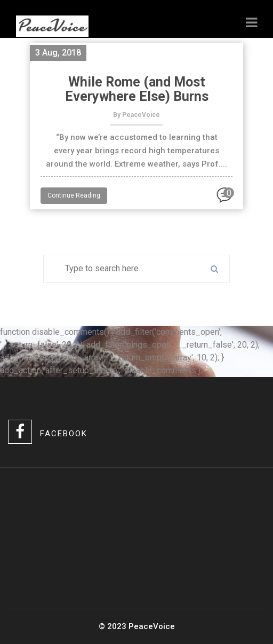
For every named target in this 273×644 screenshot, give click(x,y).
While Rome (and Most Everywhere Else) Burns (137, 89)
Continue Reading (74, 195)
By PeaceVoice (136, 115)
